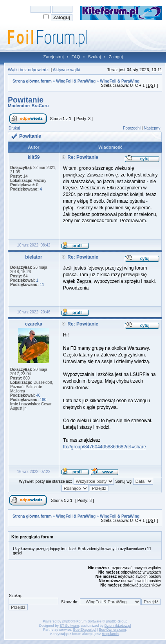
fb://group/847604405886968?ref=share (105, 447)
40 (38, 395)
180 (43, 400)
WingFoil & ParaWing (76, 81)
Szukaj (94, 57)
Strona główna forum (32, 81)
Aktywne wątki (67, 70)
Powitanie (26, 100)
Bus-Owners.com (113, 630)
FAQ (76, 57)
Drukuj (14, 128)
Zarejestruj (54, 57)
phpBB (68, 621)
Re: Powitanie (83, 157)
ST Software (69, 626)
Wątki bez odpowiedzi (29, 70)
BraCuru (40, 106)
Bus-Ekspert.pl (85, 630)
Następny (152, 128)
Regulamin (110, 634)
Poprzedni (132, 128)
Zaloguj (115, 57)
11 (42, 285)
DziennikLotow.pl (118, 626)
